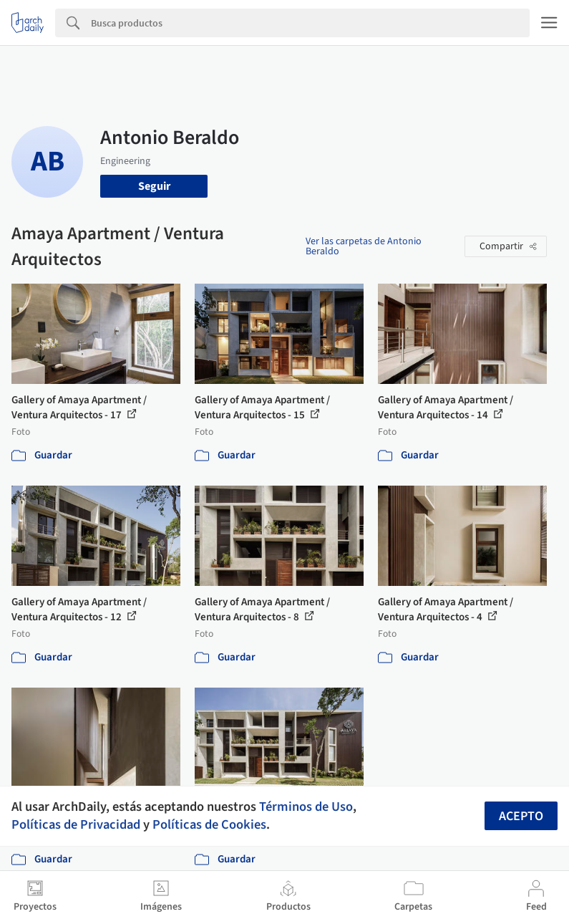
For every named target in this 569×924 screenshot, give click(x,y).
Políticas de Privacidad (76, 824)
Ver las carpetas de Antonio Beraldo (364, 246)
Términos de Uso (306, 807)
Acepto (521, 816)
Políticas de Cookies (209, 824)
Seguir (154, 186)
